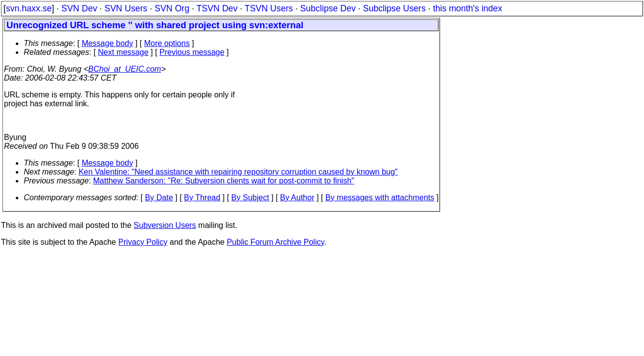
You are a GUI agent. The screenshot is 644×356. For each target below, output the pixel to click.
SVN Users (126, 8)
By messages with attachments (380, 198)
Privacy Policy (143, 242)
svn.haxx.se (29, 8)
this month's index (468, 8)
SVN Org (172, 8)
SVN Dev (79, 8)
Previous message (192, 52)
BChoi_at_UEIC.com (125, 69)
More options (167, 43)
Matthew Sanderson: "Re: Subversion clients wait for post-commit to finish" (224, 181)
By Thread (202, 198)
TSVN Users (269, 8)
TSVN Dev (217, 8)
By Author (297, 198)
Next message (123, 52)
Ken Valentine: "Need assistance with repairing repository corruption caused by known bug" (238, 172)
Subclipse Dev (328, 8)
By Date (159, 198)
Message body (107, 43)
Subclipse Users (394, 8)
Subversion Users (165, 225)
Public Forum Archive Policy (275, 242)
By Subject (250, 198)
